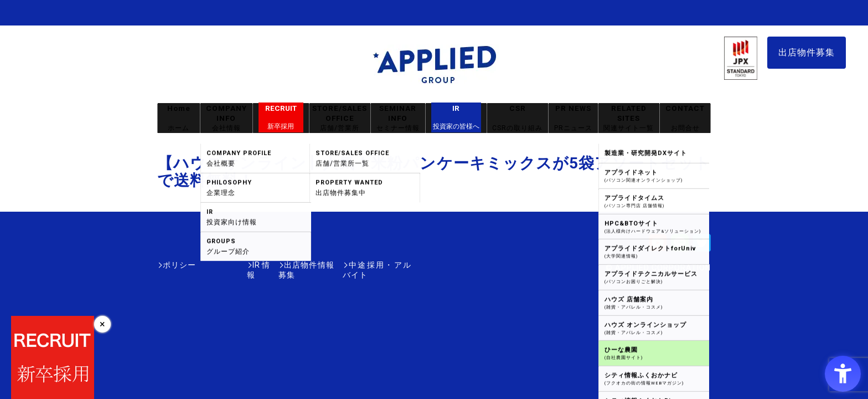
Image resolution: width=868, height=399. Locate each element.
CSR (518, 118)
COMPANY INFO (226, 118)
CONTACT (685, 118)
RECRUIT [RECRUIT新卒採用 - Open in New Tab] (281, 117)
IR (456, 117)
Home (179, 118)
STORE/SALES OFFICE (340, 118)
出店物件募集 (807, 52)
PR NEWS (573, 118)
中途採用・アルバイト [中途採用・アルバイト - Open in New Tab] (370, 265)
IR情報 (222, 265)
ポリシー (179, 265)
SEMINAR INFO (398, 118)
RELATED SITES (629, 118)
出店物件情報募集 (281, 265)
